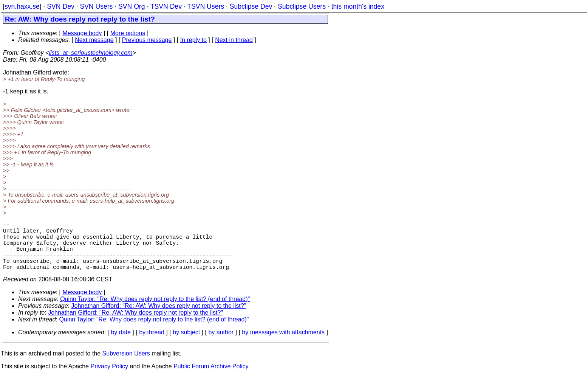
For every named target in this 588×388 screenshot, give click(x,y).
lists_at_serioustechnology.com (91, 53)
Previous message (147, 40)
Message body (82, 33)
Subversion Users (126, 365)
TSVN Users (206, 6)
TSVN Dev (166, 6)
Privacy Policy (109, 378)
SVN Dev (60, 6)
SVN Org (132, 6)
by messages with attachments (283, 344)
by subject (186, 344)
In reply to (193, 40)
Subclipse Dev (251, 6)
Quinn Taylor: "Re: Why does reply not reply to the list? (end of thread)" (155, 311)
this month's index (358, 6)
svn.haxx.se (22, 6)
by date (121, 344)
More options (128, 33)
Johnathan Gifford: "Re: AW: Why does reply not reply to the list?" (159, 318)
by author (221, 344)
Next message (94, 40)
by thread (152, 344)
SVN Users (96, 6)
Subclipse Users (302, 6)
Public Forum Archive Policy (211, 378)
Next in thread (234, 40)
